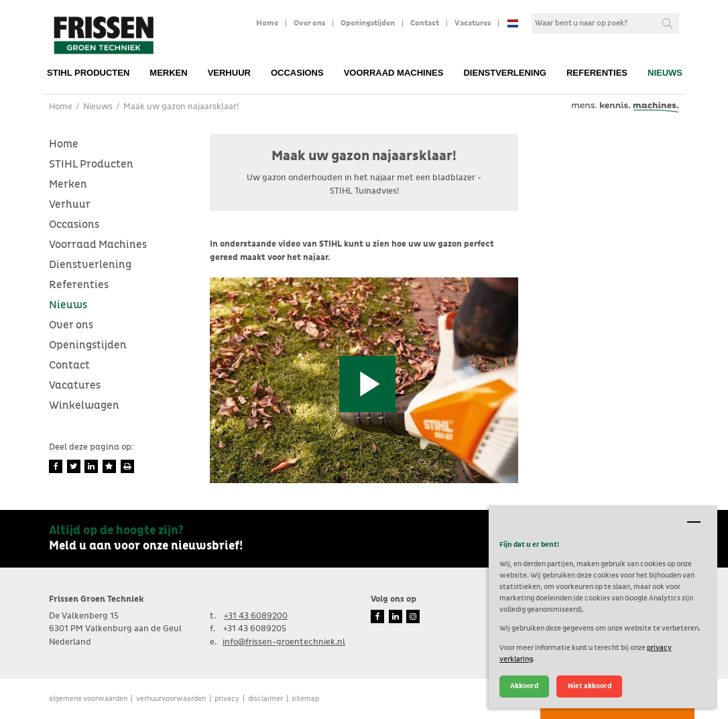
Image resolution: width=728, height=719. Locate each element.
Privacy (227, 699)
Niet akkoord (590, 686)
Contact (425, 23)
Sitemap (305, 699)
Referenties (597, 73)
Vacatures (473, 23)
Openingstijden (368, 23)
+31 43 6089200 (256, 616)
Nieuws (665, 73)
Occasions (297, 73)
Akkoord (524, 686)
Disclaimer (265, 699)
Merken (168, 73)
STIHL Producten (88, 73)
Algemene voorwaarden (88, 699)
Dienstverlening (505, 73)
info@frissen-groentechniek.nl (284, 642)
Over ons (309, 23)
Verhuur (229, 73)
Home (267, 23)
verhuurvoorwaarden (171, 699)
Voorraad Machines (394, 73)
